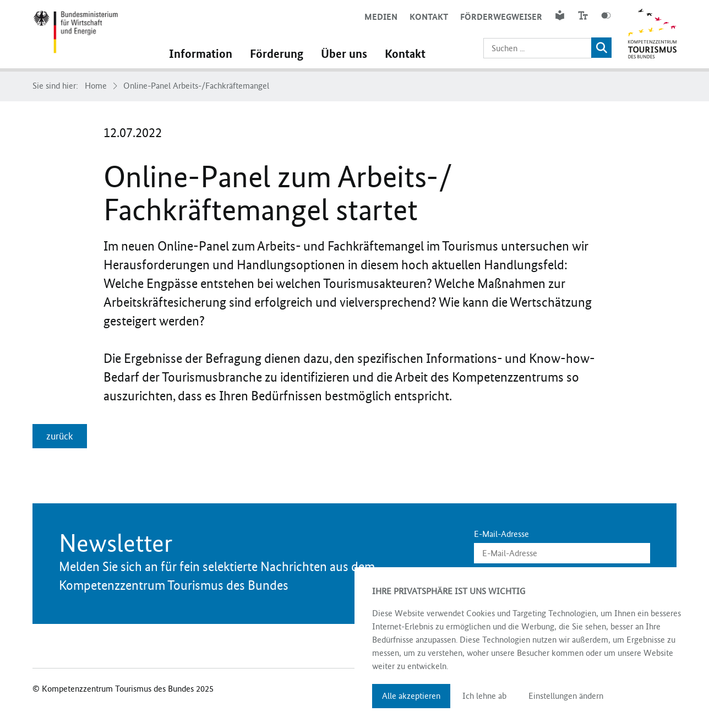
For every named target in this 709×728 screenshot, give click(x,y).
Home (96, 86)
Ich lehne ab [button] (484, 696)
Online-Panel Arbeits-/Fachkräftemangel (196, 86)
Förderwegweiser (501, 17)
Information (201, 54)
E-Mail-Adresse (501, 534)
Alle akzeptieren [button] (411, 696)
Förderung (277, 54)
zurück (60, 436)
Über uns (344, 54)
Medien (381, 17)
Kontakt (429, 17)
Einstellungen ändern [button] (566, 696)
